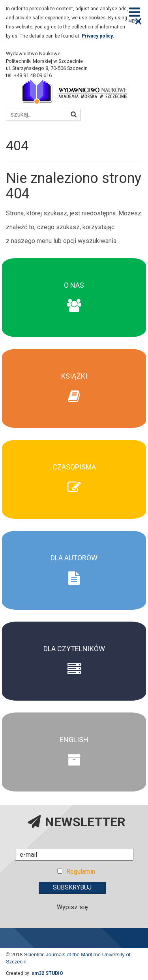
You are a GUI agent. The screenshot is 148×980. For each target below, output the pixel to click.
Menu (134, 15)
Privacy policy (97, 36)
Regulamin (81, 872)
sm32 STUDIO (47, 973)
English (74, 740)
